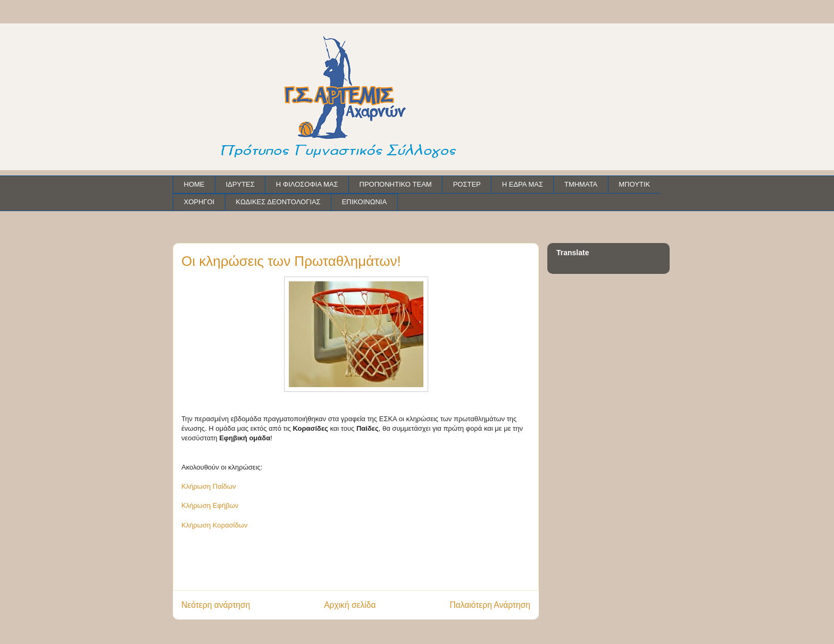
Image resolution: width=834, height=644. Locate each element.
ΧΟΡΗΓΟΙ (199, 202)
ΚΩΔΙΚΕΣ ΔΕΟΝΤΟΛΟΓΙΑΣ (278, 202)
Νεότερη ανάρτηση (216, 605)
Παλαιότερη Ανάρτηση (490, 605)
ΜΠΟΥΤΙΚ (634, 184)
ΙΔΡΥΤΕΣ (240, 184)
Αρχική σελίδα (350, 605)
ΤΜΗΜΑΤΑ (581, 184)
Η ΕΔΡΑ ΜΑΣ (523, 184)
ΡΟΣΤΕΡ (467, 184)
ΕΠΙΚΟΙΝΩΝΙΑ (364, 202)
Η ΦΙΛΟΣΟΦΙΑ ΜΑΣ (307, 184)
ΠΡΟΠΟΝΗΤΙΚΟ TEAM (396, 184)
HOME (194, 184)
